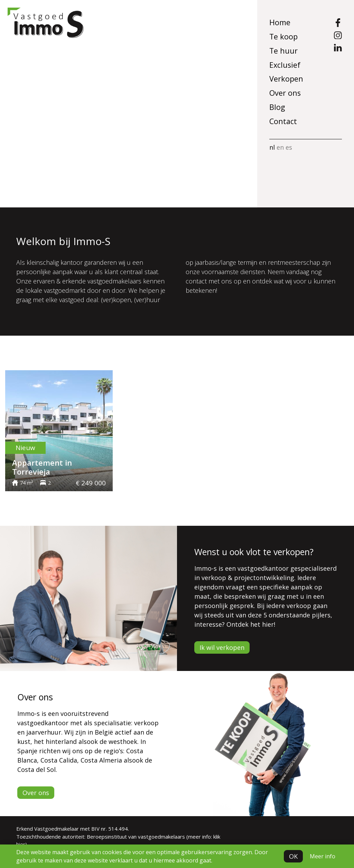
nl (272, 147)
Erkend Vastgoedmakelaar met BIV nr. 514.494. (73, 829)
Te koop (283, 36)
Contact (283, 121)
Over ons (285, 93)
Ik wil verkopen (222, 647)
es (289, 147)
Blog (277, 107)
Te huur (283, 51)
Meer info (323, 856)
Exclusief (285, 65)
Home (280, 22)
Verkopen (286, 79)
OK (293, 856)
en (280, 147)
